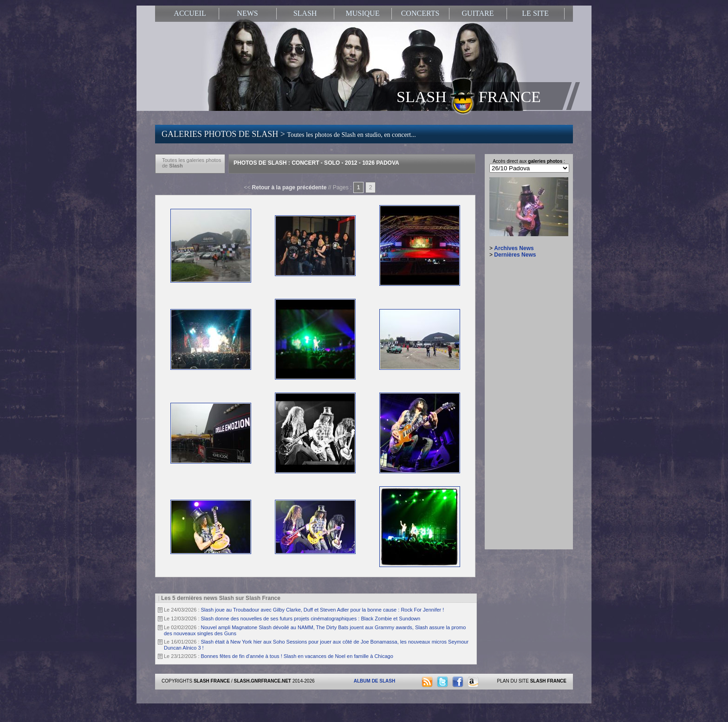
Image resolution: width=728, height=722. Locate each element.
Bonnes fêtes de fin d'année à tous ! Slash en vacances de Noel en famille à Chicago (297, 656)
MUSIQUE (363, 13)
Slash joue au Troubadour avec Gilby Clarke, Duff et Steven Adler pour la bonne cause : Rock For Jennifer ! (323, 610)
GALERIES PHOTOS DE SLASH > (289, 134)
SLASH (305, 13)
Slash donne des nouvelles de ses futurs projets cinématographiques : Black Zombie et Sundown (311, 619)
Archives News (514, 248)
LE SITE (535, 13)
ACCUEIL (190, 13)
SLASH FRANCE (469, 96)
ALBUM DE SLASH (374, 681)
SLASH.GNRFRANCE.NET (263, 681)
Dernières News (515, 255)
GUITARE (478, 13)
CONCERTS (420, 13)
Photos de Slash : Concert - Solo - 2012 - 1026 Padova (316, 163)
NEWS (247, 13)
